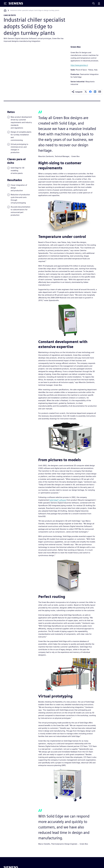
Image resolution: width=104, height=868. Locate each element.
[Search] (94, 3)
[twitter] (86, 92)
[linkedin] (95, 92)
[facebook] (90, 92)
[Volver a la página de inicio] (5, 10)
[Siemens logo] (16, 3)
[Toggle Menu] (5, 3)
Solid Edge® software (58, 500)
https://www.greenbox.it (79, 65)
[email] (100, 92)
